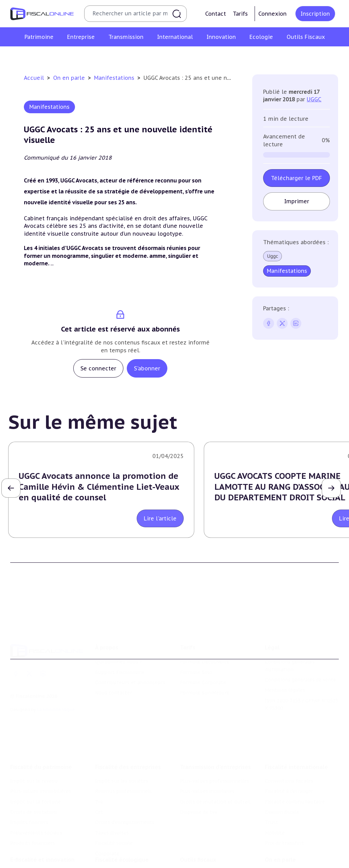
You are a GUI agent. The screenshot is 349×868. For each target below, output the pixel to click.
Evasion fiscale (282, 811)
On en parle (70, 78)
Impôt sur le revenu (34, 780)
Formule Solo (196, 671)
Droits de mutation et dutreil (215, 800)
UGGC (314, 99)
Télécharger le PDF (297, 178)
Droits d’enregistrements (125, 821)
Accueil (34, 78)
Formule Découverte (205, 661)
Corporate (107, 852)
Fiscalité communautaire (295, 800)
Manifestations (115, 78)
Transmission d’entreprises (215, 766)
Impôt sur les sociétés (122, 780)
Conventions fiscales (289, 780)
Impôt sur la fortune (35, 800)
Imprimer (297, 201)
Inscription (315, 14)
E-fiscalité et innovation (42, 858)
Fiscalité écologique (122, 858)
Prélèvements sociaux (36, 832)
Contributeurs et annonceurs (130, 681)
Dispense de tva (199, 811)
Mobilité (275, 832)
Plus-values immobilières (41, 790)
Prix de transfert (285, 842)
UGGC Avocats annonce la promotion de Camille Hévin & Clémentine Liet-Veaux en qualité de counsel (99, 487)
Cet (99, 811)
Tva (99, 800)
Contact (216, 14)
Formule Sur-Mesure (205, 692)
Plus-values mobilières (207, 790)
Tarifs (240, 14)
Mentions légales (285, 689)
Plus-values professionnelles (215, 780)
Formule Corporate (203, 681)
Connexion (272, 14)
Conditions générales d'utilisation (290, 664)
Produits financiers (33, 842)
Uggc (272, 256)
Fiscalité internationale (296, 766)
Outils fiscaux (198, 858)
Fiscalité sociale (114, 842)
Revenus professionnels (123, 790)
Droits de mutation (33, 811)
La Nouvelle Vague (56, 709)
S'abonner (147, 368)
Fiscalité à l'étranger (289, 790)
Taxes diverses (112, 832)
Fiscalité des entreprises (128, 766)
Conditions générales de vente (300, 679)
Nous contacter (113, 692)
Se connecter (98, 368)
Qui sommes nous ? (119, 661)
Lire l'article (160, 518)
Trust (271, 821)
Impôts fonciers (29, 821)
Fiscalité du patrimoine (41, 766)
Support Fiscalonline (120, 671)
